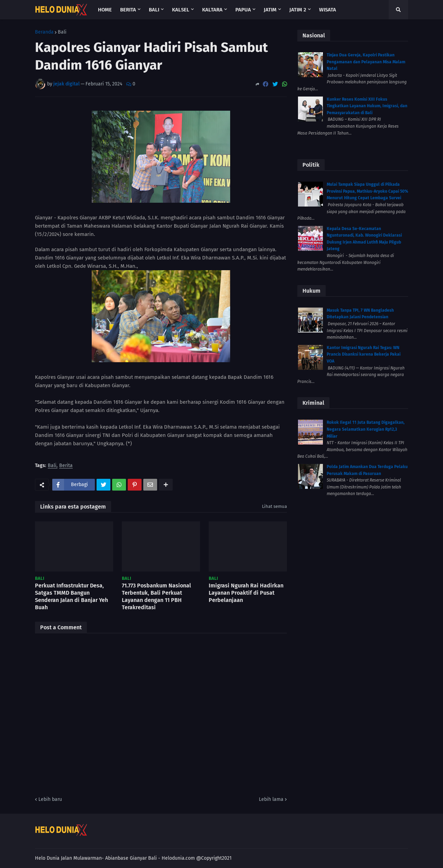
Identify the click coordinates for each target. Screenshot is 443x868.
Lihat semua (274, 506)
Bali (62, 32)
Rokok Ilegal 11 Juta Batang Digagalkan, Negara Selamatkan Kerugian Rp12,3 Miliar (366, 429)
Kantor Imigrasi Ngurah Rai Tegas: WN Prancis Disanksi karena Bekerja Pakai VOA (364, 354)
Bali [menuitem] (154, 10)
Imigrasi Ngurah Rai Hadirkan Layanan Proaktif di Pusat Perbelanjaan (246, 593)
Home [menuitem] (105, 10)
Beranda (44, 32)
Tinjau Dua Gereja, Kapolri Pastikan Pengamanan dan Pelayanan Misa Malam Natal (366, 62)
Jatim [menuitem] (270, 10)
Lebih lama (271, 799)
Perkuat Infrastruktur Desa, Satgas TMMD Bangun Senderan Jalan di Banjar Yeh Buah (71, 596)
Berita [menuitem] (128, 10)
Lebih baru (50, 799)
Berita (66, 466)
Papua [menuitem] (243, 10)
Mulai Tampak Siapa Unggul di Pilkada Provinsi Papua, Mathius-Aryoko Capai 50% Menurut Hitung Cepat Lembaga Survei (367, 191)
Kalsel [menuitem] (181, 10)
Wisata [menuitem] (328, 10)
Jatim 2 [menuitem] (298, 10)
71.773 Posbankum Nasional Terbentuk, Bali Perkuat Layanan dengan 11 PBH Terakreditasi (156, 596)
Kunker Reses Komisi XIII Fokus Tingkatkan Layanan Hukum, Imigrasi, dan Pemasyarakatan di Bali (367, 106)
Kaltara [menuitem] (212, 10)
